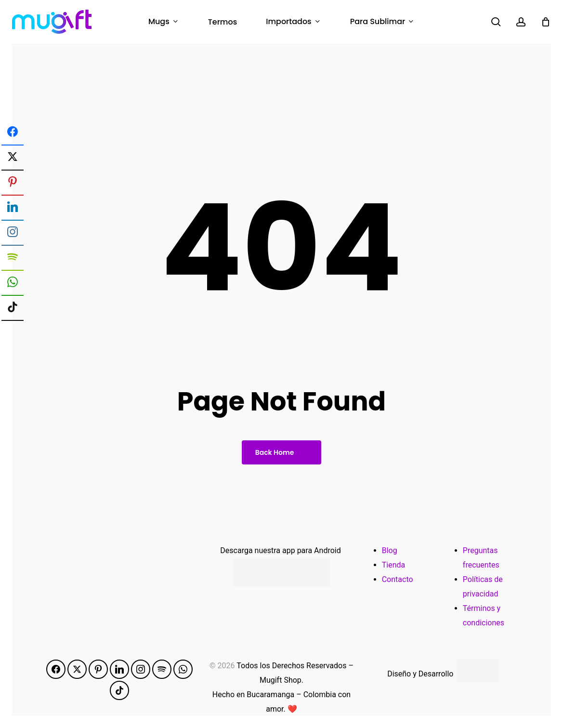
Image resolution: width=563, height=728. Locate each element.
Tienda (393, 565)
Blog (390, 550)
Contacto (398, 579)
